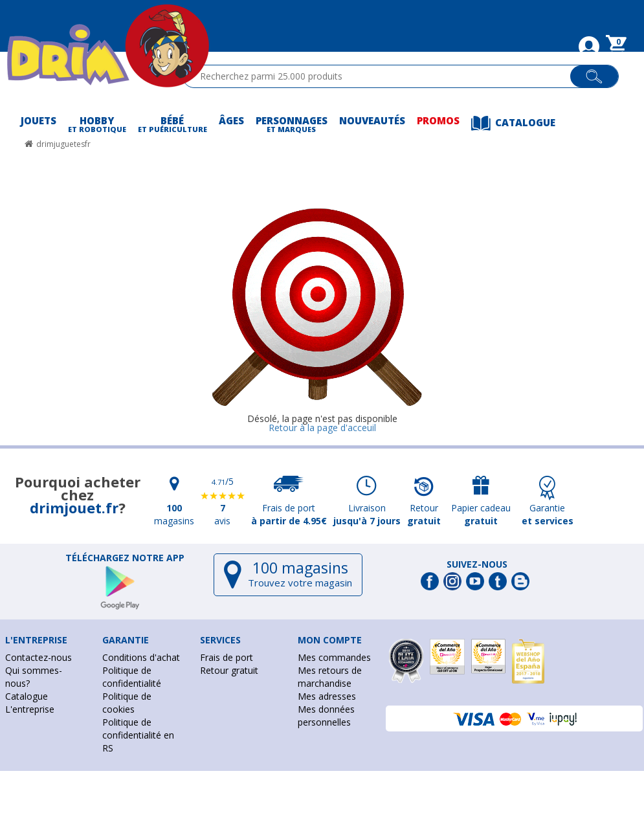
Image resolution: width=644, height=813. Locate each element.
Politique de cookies (127, 703)
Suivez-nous (477, 564)
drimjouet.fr (74, 507)
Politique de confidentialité (132, 677)
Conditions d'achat (141, 657)
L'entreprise (30, 709)
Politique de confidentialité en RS (138, 735)
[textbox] (382, 76)
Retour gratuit (229, 670)
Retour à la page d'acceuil (322, 428)
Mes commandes (334, 657)
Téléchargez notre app (125, 558)
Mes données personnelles (326, 716)
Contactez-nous (39, 657)
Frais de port (227, 657)
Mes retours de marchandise (330, 677)
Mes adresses (327, 696)
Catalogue (27, 696)
